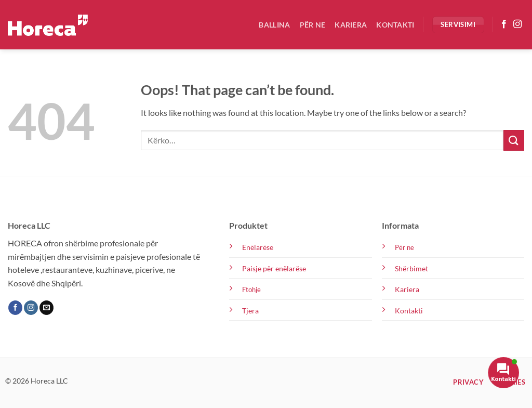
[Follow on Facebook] (504, 24)
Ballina (274, 25)
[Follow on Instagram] (517, 24)
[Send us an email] (46, 308)
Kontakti (395, 25)
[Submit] (514, 140)
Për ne (313, 25)
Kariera (351, 25)
